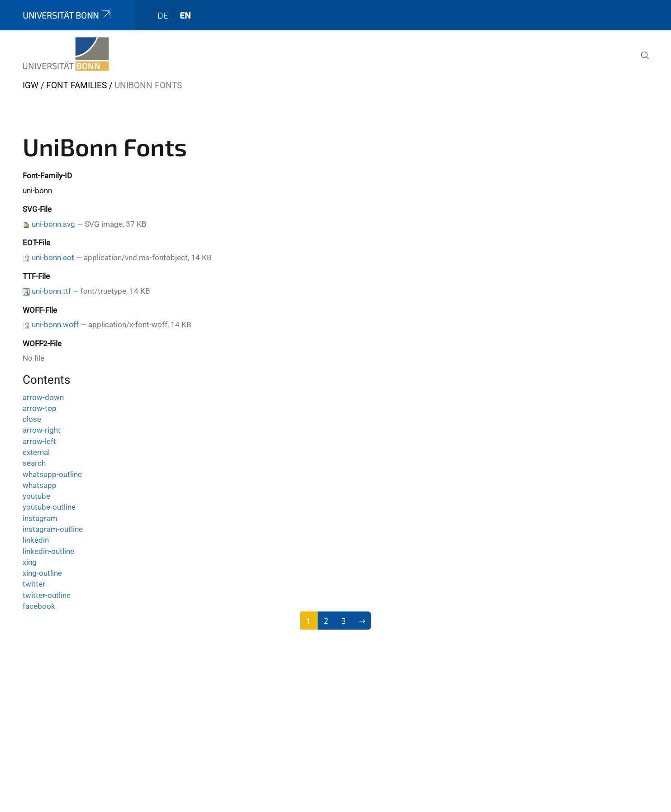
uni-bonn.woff (55, 325)
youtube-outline (49, 507)
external (36, 452)
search (34, 463)
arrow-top (40, 408)
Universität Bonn (67, 15)
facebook (39, 606)
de (163, 15)
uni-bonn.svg (53, 224)
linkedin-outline (48, 551)
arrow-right (42, 430)
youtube (36, 496)
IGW (31, 85)
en (185, 15)
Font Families (76, 85)
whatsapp (40, 485)
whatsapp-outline (52, 474)
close (32, 419)
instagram (40, 518)
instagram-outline (53, 529)
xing (30, 562)
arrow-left (39, 441)
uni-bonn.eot (53, 258)
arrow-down (43, 397)
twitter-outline (47, 595)
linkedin (36, 540)
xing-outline (42, 573)
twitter (34, 584)
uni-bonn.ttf (51, 291)
